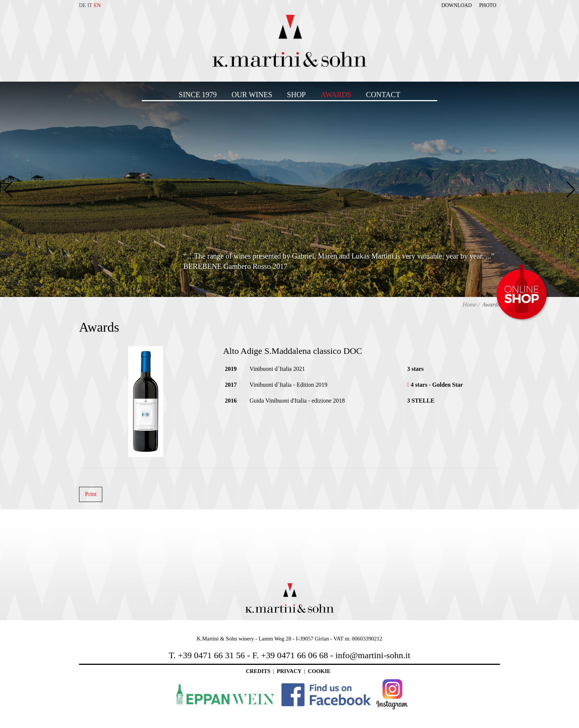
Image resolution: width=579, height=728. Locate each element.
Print (91, 494)
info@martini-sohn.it (373, 655)
